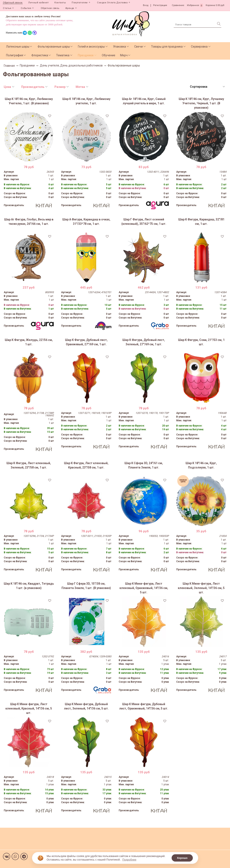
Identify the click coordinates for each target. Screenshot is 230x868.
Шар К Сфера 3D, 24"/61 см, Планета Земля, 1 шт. (144, 465)
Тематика (63, 55)
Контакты (60, 3)
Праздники (86, 55)
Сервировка (199, 47)
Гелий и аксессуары (91, 47)
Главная (9, 66)
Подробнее (129, 860)
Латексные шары (18, 47)
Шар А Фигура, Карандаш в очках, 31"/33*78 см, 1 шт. (86, 222)
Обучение (109, 55)
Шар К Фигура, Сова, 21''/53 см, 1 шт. (201, 342)
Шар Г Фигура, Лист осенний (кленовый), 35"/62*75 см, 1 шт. (144, 222)
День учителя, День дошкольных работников (71, 65)
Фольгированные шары (54, 47)
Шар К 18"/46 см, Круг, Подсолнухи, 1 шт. (201, 465)
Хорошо (182, 858)
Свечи (138, 47)
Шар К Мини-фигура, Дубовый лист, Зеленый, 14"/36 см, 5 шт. (86, 706)
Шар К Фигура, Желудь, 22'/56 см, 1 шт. (29, 342)
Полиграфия (15, 55)
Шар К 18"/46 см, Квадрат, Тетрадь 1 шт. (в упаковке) (29, 586)
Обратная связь (50, 8)
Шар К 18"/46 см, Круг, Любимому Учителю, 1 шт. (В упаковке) (29, 101)
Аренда (70, 8)
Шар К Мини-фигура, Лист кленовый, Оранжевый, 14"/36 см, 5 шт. (144, 588)
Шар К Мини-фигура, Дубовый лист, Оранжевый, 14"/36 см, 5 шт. (144, 706)
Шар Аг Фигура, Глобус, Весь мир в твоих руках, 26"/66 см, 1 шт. (29, 222)
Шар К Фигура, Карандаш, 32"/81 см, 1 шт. (201, 222)
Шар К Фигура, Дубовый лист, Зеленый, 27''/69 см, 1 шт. (144, 342)
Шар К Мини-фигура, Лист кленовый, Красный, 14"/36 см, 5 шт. (29, 708)
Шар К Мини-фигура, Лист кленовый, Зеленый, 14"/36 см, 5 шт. (201, 588)
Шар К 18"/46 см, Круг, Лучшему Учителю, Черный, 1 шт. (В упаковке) (201, 103)
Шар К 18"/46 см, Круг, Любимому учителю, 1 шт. (86, 101)
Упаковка (119, 47)
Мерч (124, 55)
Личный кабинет (38, 3)
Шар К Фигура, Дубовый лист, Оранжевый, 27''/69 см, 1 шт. (86, 342)
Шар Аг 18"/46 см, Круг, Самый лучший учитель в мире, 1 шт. (144, 101)
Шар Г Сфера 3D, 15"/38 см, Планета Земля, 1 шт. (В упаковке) (86, 586)
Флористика (40, 55)
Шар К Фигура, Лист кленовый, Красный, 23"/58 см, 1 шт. (86, 465)
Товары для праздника (167, 47)
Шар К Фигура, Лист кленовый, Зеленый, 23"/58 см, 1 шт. (29, 465)
